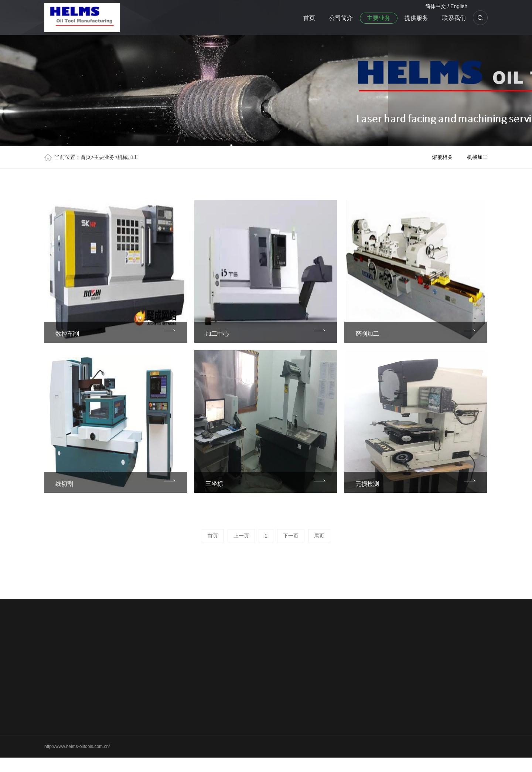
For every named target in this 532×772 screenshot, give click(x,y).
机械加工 (128, 157)
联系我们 (454, 18)
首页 (309, 18)
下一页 (291, 536)
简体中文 (436, 6)
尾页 (319, 536)
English (459, 6)
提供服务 (416, 18)
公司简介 (341, 18)
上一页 (241, 536)
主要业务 (379, 18)
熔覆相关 (442, 157)
